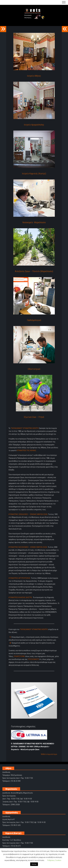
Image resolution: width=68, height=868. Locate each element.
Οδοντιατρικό (34, 369)
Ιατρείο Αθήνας (34, 76)
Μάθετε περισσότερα (49, 754)
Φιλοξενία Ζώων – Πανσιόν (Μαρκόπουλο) (34, 271)
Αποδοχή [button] (34, 864)
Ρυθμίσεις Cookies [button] (54, 860)
